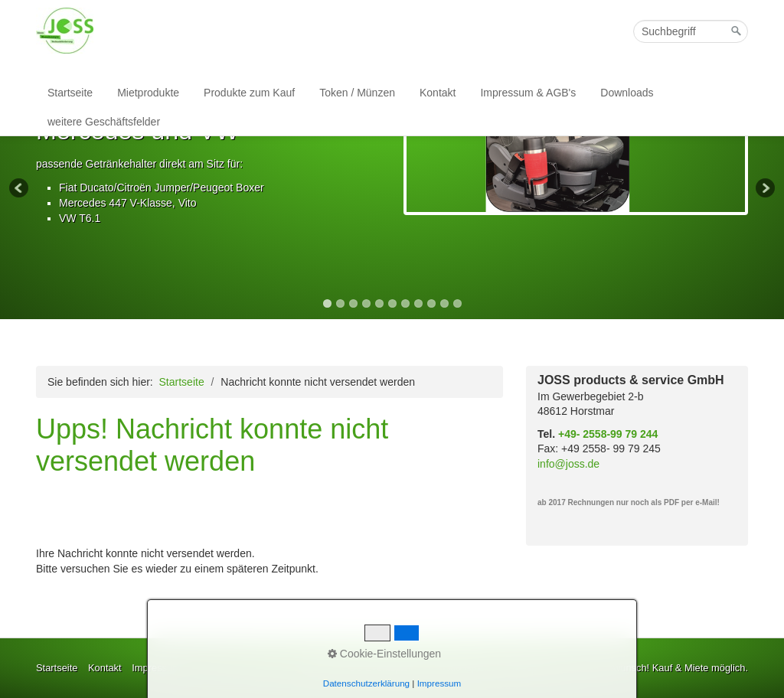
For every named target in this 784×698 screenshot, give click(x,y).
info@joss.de (568, 464)
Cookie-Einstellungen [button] (384, 654)
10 (444, 303)
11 (457, 303)
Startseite (70, 93)
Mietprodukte (148, 93)
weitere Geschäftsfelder (104, 122)
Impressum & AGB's (528, 93)
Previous (20, 189)
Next (764, 189)
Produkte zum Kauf (249, 93)
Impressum (439, 683)
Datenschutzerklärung (366, 683)
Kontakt (438, 93)
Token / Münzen (357, 93)
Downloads (627, 93)
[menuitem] (71, 93)
